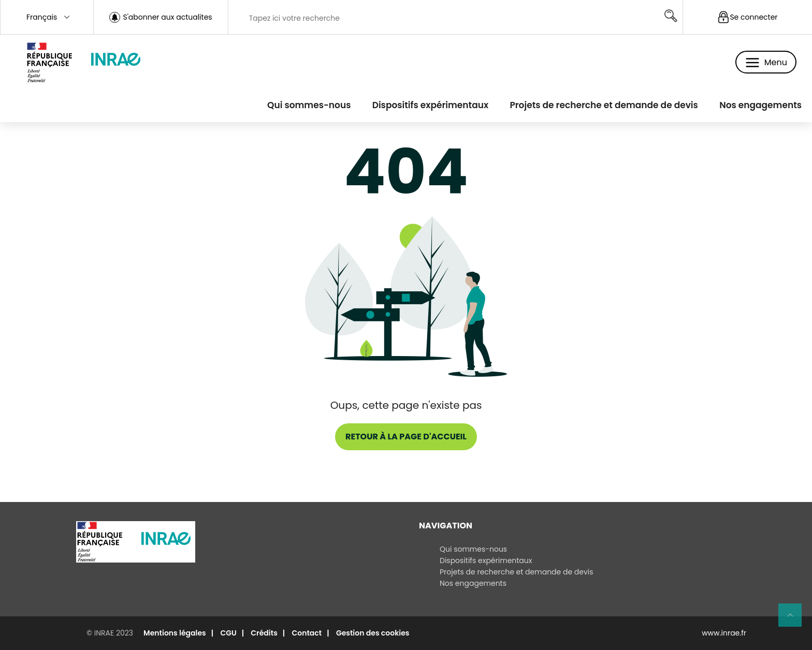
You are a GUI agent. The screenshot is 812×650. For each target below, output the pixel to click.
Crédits (264, 633)
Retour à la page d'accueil (406, 437)
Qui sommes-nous (309, 105)
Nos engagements (760, 105)
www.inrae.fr (724, 633)
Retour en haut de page (794, 619)
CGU (228, 633)
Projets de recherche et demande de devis (604, 105)
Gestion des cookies (373, 633)
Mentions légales (175, 633)
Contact (307, 633)
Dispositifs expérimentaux (430, 105)
